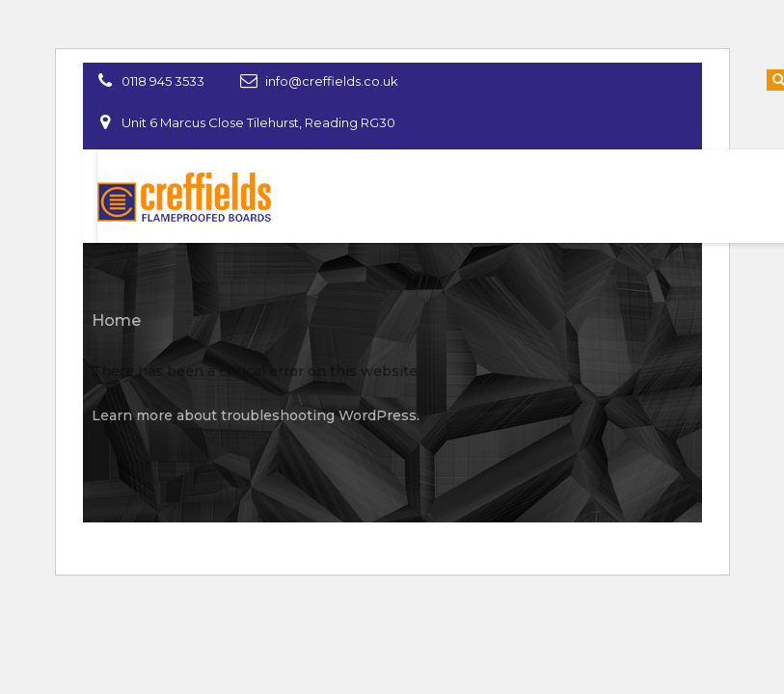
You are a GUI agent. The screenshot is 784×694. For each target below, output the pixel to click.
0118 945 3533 (163, 81)
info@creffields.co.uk (332, 81)
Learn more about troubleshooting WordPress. (251, 415)
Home (111, 320)
